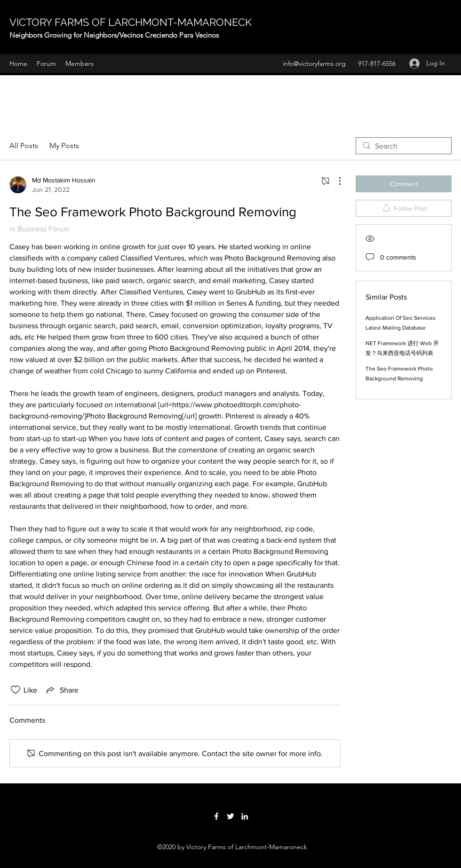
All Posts (24, 146)
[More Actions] (335, 181)
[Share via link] (62, 690)
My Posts (64, 146)
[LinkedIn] (245, 816)
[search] (404, 146)
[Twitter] (230, 816)
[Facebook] (216, 816)
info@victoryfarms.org (314, 63)
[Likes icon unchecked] (16, 690)
